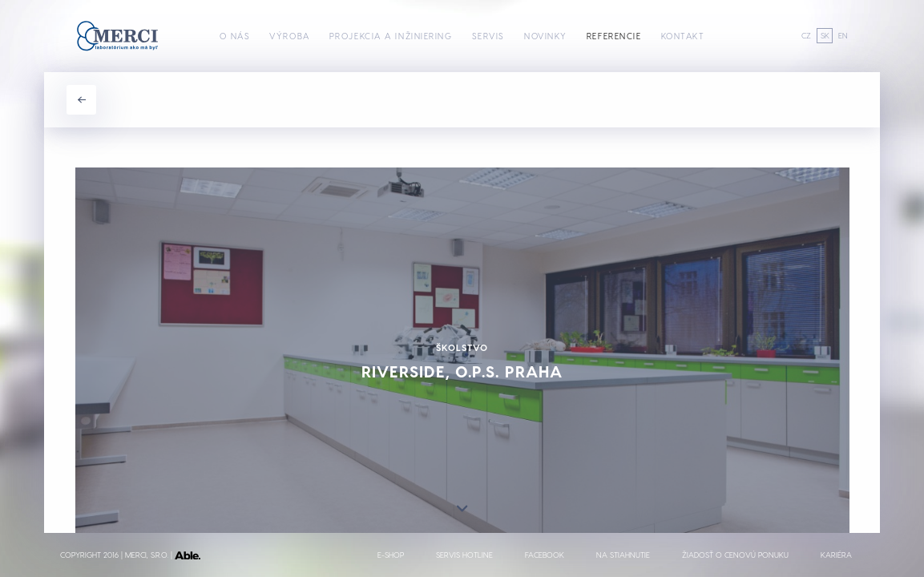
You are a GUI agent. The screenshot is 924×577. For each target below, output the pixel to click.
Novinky (546, 36)
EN (843, 35)
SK (825, 35)
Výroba (289, 36)
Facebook (545, 555)
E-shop (391, 555)
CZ (806, 35)
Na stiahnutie (623, 555)
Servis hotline (464, 555)
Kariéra (836, 555)
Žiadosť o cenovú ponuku (735, 555)
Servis (488, 36)
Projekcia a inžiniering (391, 36)
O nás (235, 36)
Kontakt (683, 36)
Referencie (614, 36)
